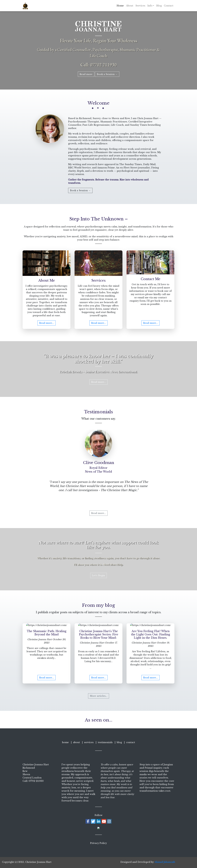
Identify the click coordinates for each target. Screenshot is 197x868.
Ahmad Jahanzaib (165, 862)
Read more (86, 74)
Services (140, 6)
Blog (159, 6)
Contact (169, 6)
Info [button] (150, 6)
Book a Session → (107, 74)
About (130, 6)
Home (120, 6)
